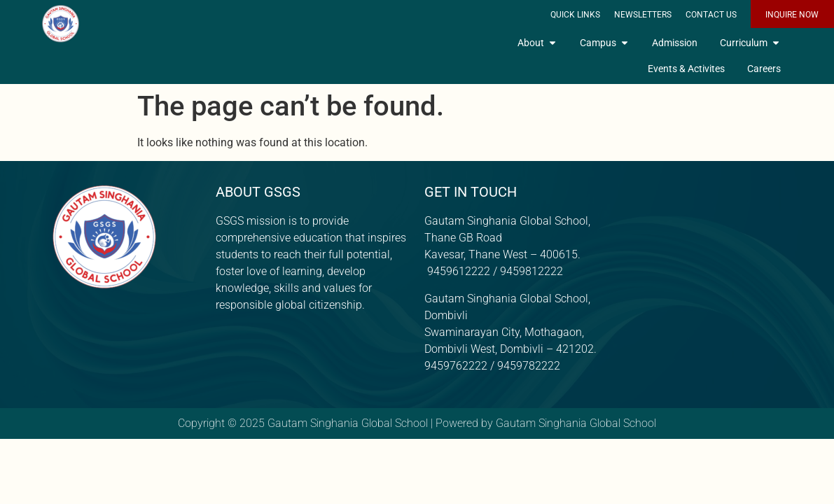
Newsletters (643, 15)
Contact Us (711, 15)
